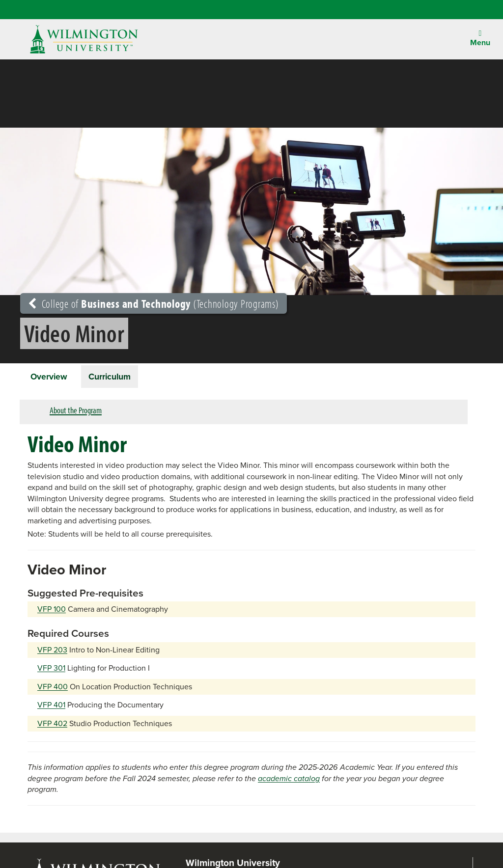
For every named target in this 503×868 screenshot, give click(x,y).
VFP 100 (52, 611)
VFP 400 (53, 688)
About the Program (76, 412)
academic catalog (289, 780)
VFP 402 (52, 725)
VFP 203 (52, 651)
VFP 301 (51, 670)
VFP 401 (51, 707)
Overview (51, 377)
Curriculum (115, 377)
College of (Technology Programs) (154, 303)
